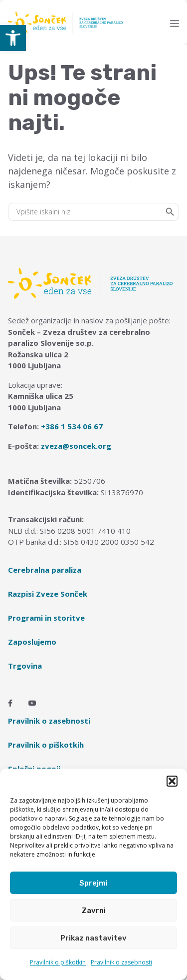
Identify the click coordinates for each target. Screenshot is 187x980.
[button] (13, 38)
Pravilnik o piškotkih (58, 962)
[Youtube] (32, 703)
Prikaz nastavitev (93, 938)
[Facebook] (10, 703)
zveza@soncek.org (76, 446)
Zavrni (94, 911)
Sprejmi (93, 883)
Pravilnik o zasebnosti (121, 962)
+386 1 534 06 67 (72, 426)
